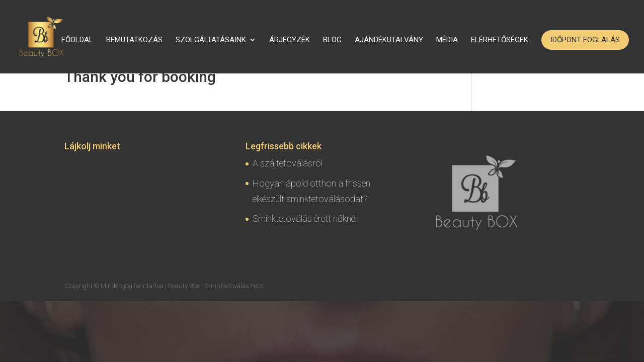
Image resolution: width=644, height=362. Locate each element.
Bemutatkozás (134, 40)
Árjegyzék (290, 40)
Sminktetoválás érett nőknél (305, 218)
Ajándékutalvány (389, 40)
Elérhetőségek (500, 40)
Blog (332, 40)
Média (447, 40)
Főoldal (77, 40)
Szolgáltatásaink (211, 40)
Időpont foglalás (585, 40)
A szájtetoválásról (288, 163)
